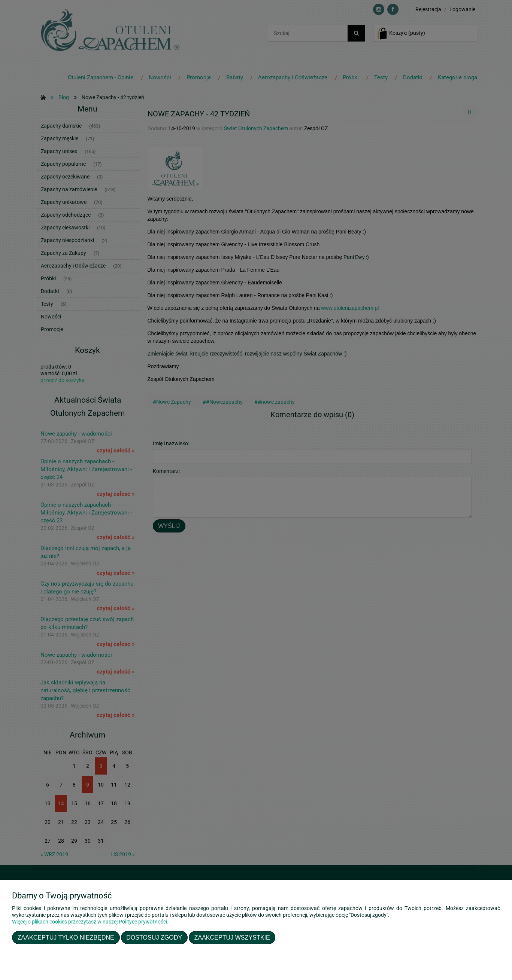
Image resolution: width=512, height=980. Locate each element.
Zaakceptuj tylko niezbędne (66, 937)
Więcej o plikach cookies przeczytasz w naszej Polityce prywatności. (90, 922)
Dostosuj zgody (154, 937)
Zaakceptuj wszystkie (232, 937)
